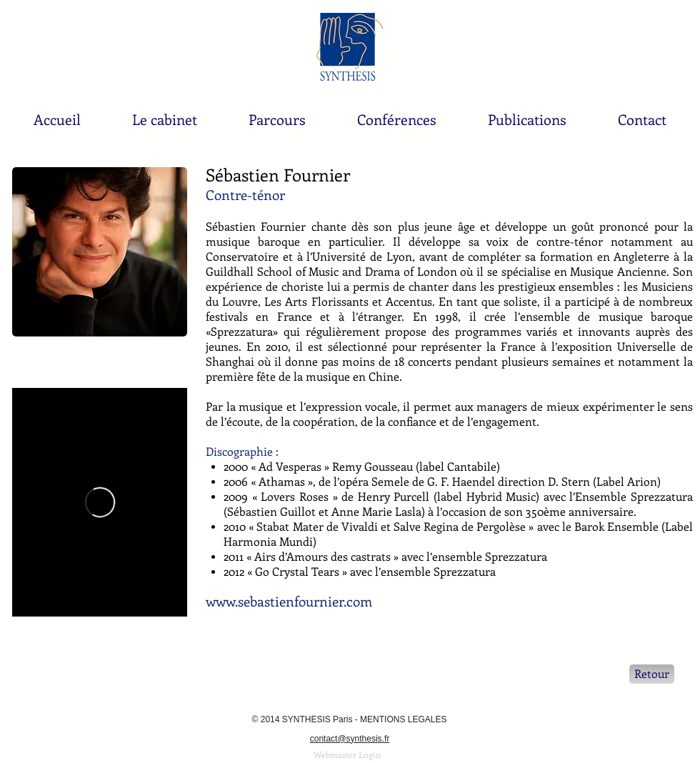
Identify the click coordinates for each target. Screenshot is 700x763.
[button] (165, 119)
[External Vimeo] (100, 502)
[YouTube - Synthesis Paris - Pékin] (681, 745)
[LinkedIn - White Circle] (646, 745)
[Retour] (652, 674)
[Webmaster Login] (347, 755)
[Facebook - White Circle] (611, 745)
